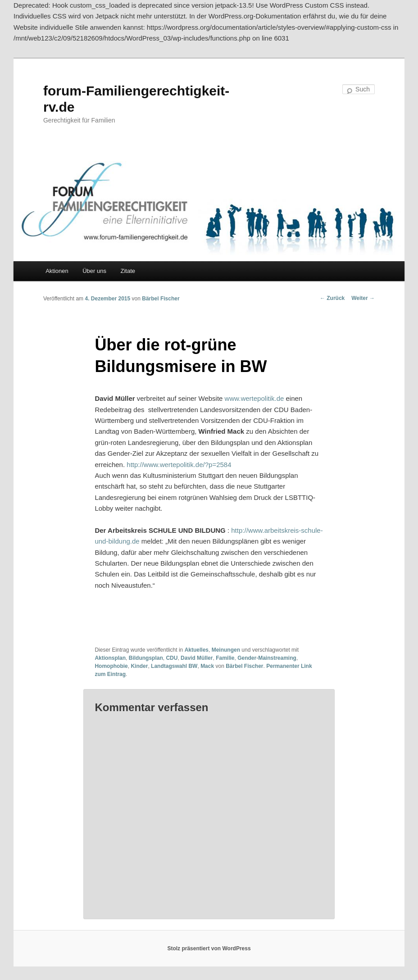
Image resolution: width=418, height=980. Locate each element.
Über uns (94, 271)
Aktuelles (197, 650)
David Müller (197, 658)
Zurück (332, 298)
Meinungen (226, 650)
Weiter (363, 298)
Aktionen (57, 271)
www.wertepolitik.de (253, 398)
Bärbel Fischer (161, 299)
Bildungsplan (146, 658)
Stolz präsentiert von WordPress (209, 948)
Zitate (128, 271)
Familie (225, 658)
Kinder (139, 666)
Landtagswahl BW (174, 666)
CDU (172, 658)
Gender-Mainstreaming (267, 658)
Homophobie (111, 666)
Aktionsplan (110, 658)
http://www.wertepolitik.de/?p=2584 (178, 465)
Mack (207, 666)
